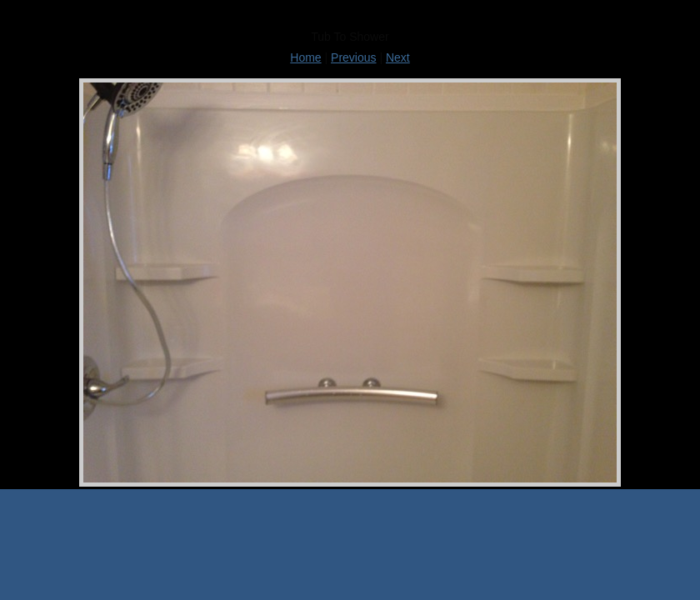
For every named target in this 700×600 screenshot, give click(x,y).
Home (305, 57)
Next (398, 57)
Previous (353, 57)
